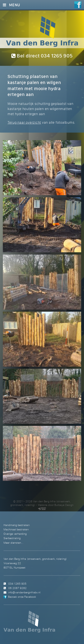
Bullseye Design (64, 505)
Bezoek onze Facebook (22, 597)
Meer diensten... (14, 543)
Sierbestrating (12, 538)
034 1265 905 (17, 584)
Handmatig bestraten (17, 525)
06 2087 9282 (17, 588)
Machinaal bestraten (16, 529)
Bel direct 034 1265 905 (42, 56)
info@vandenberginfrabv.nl (24, 592)
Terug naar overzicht (24, 122)
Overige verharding (15, 534)
